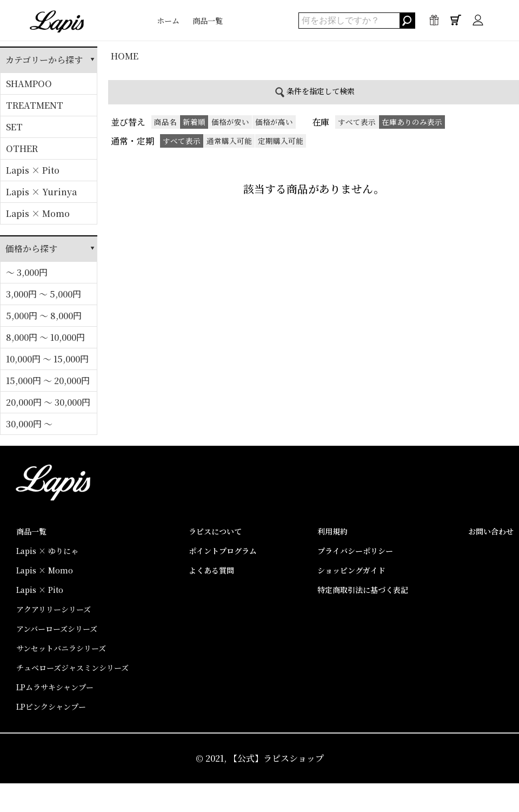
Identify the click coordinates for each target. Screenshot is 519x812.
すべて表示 (357, 122)
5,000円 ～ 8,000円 (44, 316)
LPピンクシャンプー (51, 707)
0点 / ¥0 (456, 23)
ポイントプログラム (223, 551)
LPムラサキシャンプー (55, 687)
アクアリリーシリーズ (54, 609)
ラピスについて (215, 531)
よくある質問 (211, 570)
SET (14, 127)
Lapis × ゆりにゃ (47, 551)
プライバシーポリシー (355, 551)
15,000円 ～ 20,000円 (48, 381)
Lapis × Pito (33, 170)
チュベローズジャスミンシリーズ (72, 668)
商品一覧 (208, 21)
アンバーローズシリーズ (57, 629)
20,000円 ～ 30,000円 (48, 402)
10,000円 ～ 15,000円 (47, 359)
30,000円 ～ (29, 424)
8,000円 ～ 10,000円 (45, 337)
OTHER (22, 148)
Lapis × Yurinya (41, 192)
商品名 (165, 122)
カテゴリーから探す (44, 60)
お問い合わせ (491, 531)
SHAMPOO (29, 84)
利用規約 (332, 531)
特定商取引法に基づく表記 (363, 590)
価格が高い (274, 122)
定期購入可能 (281, 141)
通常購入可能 (229, 141)
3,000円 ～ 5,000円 (44, 294)
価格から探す (31, 249)
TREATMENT (35, 105)
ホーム (168, 21)
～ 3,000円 (27, 272)
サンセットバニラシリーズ (61, 648)
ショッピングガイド (351, 570)
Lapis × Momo (38, 213)
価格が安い (230, 122)
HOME (125, 56)
